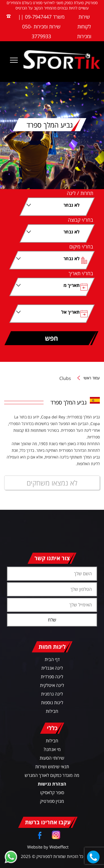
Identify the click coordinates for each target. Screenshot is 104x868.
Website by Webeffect (48, 847)
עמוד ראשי (92, 378)
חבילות (52, 711)
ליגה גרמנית (52, 694)
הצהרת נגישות (52, 784)
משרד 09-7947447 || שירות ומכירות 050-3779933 (41, 26)
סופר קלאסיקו (52, 793)
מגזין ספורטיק (52, 801)
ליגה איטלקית (52, 685)
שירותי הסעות (52, 758)
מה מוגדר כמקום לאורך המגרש (52, 775)
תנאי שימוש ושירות (52, 767)
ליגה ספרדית (52, 677)
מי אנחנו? (52, 749)
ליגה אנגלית (52, 668)
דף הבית (52, 659)
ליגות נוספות (52, 703)
